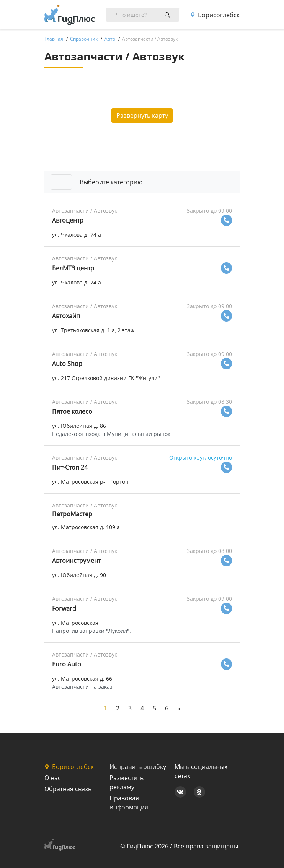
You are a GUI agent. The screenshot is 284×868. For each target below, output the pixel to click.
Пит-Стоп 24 (70, 467)
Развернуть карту (142, 115)
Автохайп (66, 316)
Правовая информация (129, 803)
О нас (53, 778)
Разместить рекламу (126, 782)
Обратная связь (68, 789)
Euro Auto (67, 664)
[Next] (179, 708)
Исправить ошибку (138, 767)
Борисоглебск (215, 15)
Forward (64, 608)
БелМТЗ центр (73, 268)
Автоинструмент (76, 561)
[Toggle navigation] (61, 182)
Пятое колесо (72, 411)
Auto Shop (67, 364)
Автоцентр (68, 220)
